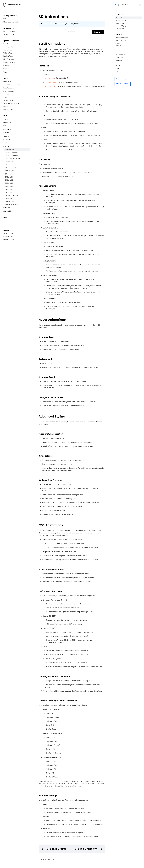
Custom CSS (8, 107)
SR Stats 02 (9, 180)
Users (5, 72)
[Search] (131, 5)
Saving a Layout (9, 50)
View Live (98, 32)
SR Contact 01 (10, 162)
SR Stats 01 (9, 177)
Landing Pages (8, 56)
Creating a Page (9, 47)
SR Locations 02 (10, 168)
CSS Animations (120, 29)
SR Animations (10, 150)
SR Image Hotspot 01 (12, 174)
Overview (7, 119)
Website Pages (8, 53)
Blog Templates (9, 59)
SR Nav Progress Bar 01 (13, 195)
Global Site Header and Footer (14, 85)
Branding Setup (9, 240)
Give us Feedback (123, 84)
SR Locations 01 (10, 165)
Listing (7, 94)
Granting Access (9, 237)
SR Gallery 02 (9, 171)
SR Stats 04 (9, 186)
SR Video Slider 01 (11, 201)
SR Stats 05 (9, 189)
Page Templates (9, 88)
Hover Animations (121, 23)
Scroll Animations (121, 20)
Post (7, 98)
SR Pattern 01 (10, 198)
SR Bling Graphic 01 (11, 153)
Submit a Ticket (9, 233)
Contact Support (122, 79)
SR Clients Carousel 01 (12, 159)
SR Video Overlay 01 (12, 204)
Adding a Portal (9, 34)
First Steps (7, 44)
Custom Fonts (8, 110)
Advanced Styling (121, 26)
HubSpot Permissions (10, 31)
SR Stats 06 (9, 192)
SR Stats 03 (9, 183)
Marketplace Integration (11, 22)
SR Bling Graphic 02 (12, 156)
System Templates (10, 62)
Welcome (6, 19)
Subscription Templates (11, 104)
